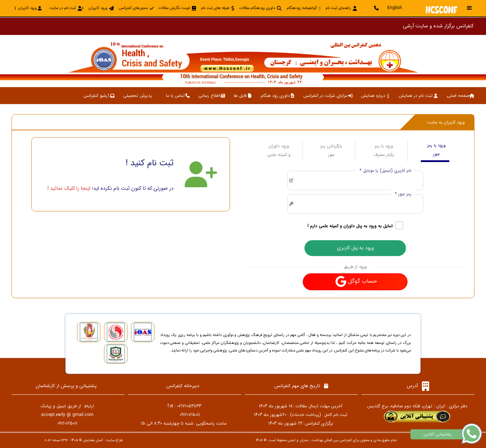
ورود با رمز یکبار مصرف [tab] (384, 150)
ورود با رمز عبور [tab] (436, 150)
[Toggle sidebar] (469, 8)
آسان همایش (93, 440)
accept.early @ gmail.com (67, 415)
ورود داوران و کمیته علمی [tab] (279, 150)
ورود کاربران (28, 8)
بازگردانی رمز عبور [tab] (331, 150)
